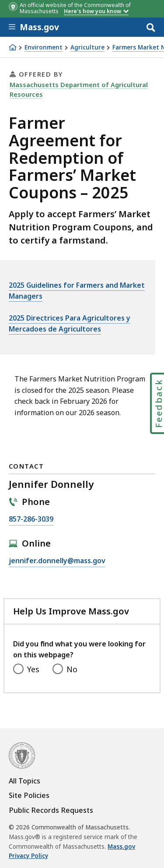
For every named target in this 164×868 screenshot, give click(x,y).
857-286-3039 (31, 519)
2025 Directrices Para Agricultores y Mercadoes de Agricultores (70, 324)
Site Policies (29, 795)
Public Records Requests (51, 810)
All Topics (24, 781)
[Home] (13, 47)
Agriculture (87, 48)
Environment (44, 48)
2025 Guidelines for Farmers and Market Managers (77, 291)
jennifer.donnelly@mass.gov (57, 561)
